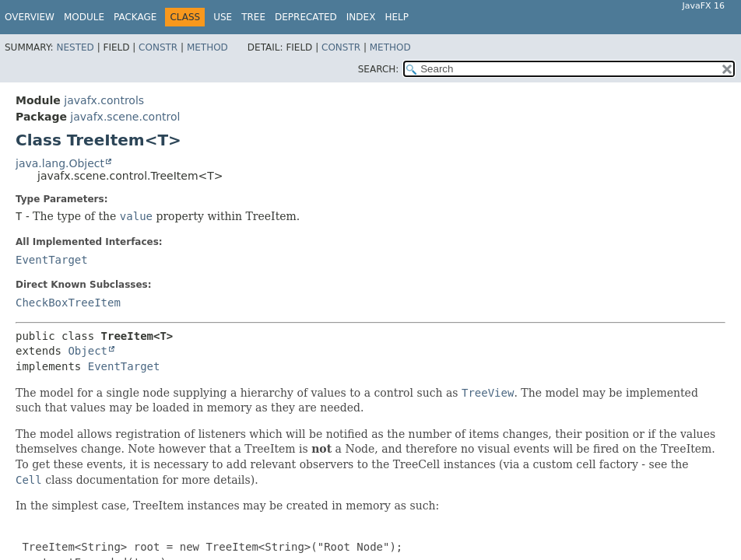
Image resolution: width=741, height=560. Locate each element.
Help (397, 17)
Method (207, 47)
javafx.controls (104, 100)
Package (135, 17)
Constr (158, 47)
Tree (253, 17)
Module (84, 17)
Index (361, 17)
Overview (30, 17)
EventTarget (52, 260)
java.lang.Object (60, 163)
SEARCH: (379, 69)
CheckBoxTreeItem (68, 303)
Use (223, 17)
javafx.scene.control (125, 117)
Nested (75, 47)
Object (88, 351)
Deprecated (306, 17)
